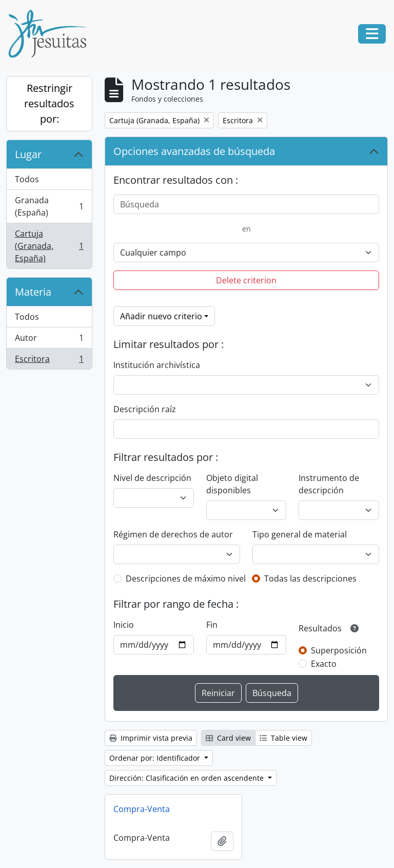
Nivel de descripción (152, 478)
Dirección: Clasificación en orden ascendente (188, 778)
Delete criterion (246, 280)
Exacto (324, 664)
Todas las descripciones (310, 578)
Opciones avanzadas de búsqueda (194, 151)
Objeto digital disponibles (232, 484)
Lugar (28, 154)
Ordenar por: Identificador (156, 758)
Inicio (124, 625)
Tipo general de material (300, 534)
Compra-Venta (142, 809)
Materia (33, 292)
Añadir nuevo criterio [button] (161, 316)
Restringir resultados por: (49, 103)
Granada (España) (49, 206)
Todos (27, 179)
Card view (228, 738)
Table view (283, 738)
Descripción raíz (145, 409)
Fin (212, 625)
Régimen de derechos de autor (173, 534)
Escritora (49, 361)
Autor (49, 340)
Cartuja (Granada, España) (49, 246)
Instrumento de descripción (329, 484)
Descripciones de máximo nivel (186, 578)
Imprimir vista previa (151, 738)
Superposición (339, 650)
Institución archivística (157, 365)
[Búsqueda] (246, 204)
